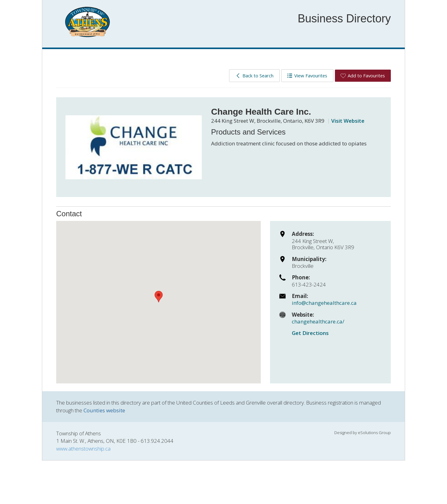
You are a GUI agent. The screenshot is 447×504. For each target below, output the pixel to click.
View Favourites (307, 76)
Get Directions (310, 333)
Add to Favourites (363, 76)
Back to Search (254, 76)
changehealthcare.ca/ (318, 321)
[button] (159, 297)
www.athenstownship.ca (83, 449)
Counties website (104, 410)
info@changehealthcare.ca (324, 303)
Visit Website (348, 121)
